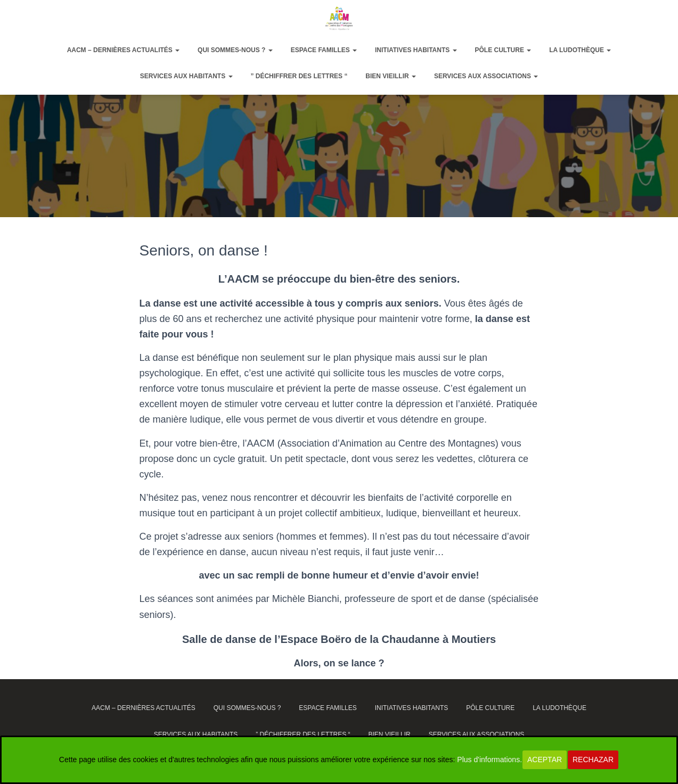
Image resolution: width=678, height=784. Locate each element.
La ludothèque (580, 50)
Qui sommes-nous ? (235, 50)
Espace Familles (324, 50)
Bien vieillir (391, 76)
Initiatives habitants (416, 50)
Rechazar (593, 760)
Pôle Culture (503, 50)
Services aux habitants (186, 76)
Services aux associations (486, 76)
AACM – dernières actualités (124, 50)
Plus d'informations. (489, 760)
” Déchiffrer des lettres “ (299, 76)
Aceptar (545, 760)
